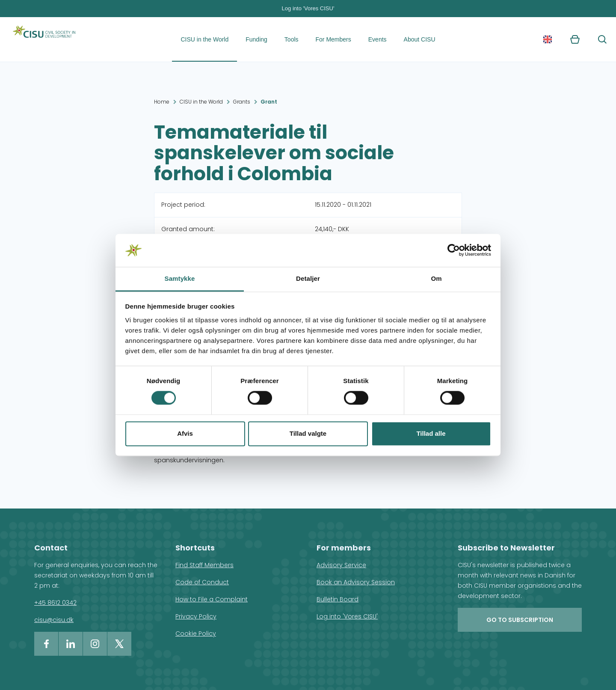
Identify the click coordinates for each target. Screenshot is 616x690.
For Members (333, 39)
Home (162, 102)
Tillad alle (431, 433)
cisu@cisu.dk (54, 620)
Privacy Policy (196, 616)
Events (378, 39)
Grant (269, 102)
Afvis (185, 433)
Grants (242, 102)
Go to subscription (520, 620)
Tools (292, 39)
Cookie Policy (196, 633)
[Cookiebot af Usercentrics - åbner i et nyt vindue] (454, 250)
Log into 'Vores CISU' (308, 8)
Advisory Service (341, 565)
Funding (256, 39)
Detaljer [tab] (308, 278)
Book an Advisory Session (356, 582)
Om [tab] (436, 278)
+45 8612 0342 (55, 603)
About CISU (420, 39)
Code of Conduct (202, 582)
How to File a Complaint (212, 599)
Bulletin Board (338, 599)
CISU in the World (204, 39)
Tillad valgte (308, 433)
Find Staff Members (204, 565)
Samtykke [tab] (180, 278)
